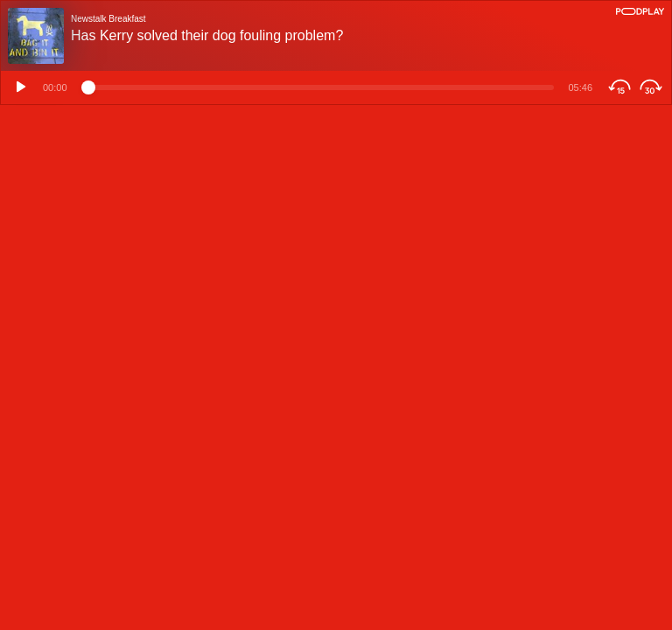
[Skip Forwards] (653, 87)
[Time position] (318, 87)
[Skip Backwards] (617, 87)
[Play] (18, 87)
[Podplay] (640, 11)
